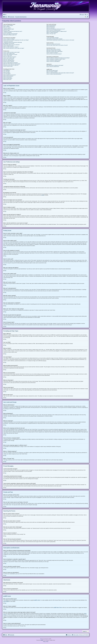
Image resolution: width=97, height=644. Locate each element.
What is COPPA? (7, 27)
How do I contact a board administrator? (54, 74)
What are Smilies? (7, 73)
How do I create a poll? (8, 56)
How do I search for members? (52, 53)
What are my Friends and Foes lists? (53, 44)
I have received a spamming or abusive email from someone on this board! (60, 40)
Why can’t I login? (7, 30)
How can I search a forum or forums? (53, 49)
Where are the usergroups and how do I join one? (56, 29)
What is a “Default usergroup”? (52, 33)
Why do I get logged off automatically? (10, 34)
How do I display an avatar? (8, 46)
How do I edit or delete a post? (9, 53)
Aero (41, 639)
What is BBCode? (7, 70)
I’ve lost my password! (7, 33)
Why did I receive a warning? (9, 62)
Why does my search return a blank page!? (54, 52)
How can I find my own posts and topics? (54, 54)
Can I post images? (7, 74)
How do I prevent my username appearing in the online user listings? (16, 40)
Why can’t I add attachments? (9, 60)
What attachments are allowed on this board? (55, 65)
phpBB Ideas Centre (58, 608)
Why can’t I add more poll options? (10, 57)
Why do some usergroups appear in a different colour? (57, 31)
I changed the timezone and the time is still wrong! (13, 42)
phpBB (43, 195)
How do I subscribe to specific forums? (54, 60)
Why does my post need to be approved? (11, 65)
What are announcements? (8, 76)
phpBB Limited (37, 600)
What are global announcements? (10, 75)
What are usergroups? (51, 28)
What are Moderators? (51, 27)
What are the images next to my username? (11, 45)
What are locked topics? (8, 78)
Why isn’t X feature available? (52, 72)
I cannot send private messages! (53, 38)
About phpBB (6, 601)
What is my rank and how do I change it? (11, 47)
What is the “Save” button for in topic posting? (12, 64)
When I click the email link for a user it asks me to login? (14, 48)
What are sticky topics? (8, 77)
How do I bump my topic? (8, 66)
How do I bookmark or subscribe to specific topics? (56, 59)
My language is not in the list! (9, 44)
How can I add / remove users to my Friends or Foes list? (57, 45)
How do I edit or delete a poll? (9, 58)
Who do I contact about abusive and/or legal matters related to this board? (60, 73)
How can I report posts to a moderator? (11, 63)
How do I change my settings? (9, 39)
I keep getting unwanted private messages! (54, 39)
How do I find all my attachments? (53, 67)
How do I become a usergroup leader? (54, 30)
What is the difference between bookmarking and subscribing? (58, 58)
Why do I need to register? (8, 26)
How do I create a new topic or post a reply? (11, 52)
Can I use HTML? (7, 71)
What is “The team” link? (51, 34)
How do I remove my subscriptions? (53, 61)
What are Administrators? (51, 26)
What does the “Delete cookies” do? (10, 35)
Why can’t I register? (7, 28)
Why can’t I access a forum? (9, 59)
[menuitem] (5, 15)
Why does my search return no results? (54, 50)
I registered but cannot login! (9, 29)
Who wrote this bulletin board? (52, 70)
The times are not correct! (8, 41)
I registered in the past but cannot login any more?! (13, 31)
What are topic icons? (7, 80)
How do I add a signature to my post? (10, 55)
